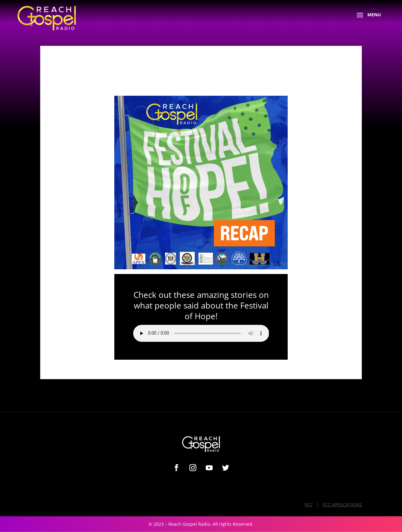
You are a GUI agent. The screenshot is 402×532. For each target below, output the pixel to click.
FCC (309, 505)
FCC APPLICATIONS (342, 505)
